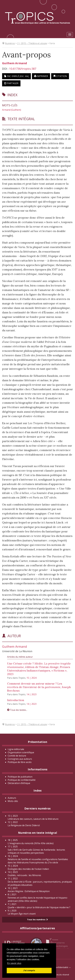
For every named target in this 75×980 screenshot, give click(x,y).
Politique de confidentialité (22, 780)
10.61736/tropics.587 (23, 69)
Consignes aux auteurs (20, 759)
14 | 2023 (31, 694)
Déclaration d (19, 783)
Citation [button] (60, 76)
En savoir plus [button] (14, 963)
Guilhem (15, 63)
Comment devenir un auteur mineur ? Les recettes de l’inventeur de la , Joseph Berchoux (39, 687)
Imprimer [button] (41, 76)
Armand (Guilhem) (12, 110)
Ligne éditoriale (16, 749)
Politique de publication (20, 777)
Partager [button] (11, 83)
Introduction (16, 700)
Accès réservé (63, 975)
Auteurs (12, 798)
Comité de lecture (17, 756)
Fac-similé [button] (16, 76)
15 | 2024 (31, 678)
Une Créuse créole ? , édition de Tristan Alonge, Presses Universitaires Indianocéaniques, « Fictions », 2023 (39, 669)
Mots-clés (13, 801)
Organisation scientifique (21, 752)
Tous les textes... (17, 710)
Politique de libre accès (20, 762)
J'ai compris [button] (29, 970)
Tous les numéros (37, 919)
